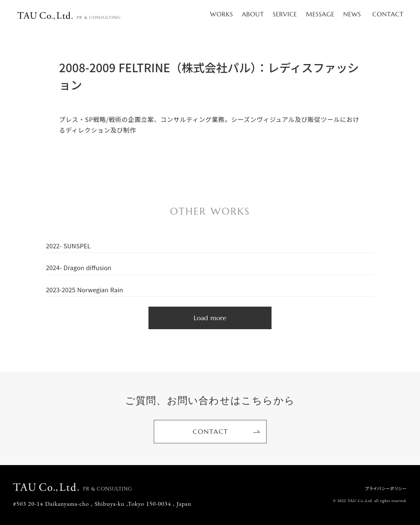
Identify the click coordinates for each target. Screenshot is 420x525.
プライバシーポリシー (386, 488)
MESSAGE (320, 14)
